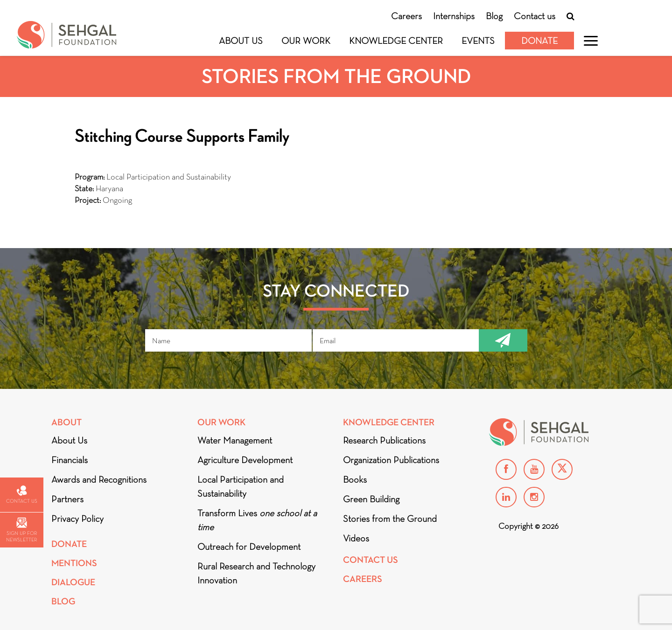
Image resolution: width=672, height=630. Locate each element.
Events (478, 41)
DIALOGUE (73, 582)
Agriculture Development (245, 460)
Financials (70, 460)
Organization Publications (391, 460)
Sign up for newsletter (21, 530)
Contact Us (371, 560)
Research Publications (384, 440)
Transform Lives (257, 520)
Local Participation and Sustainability (241, 486)
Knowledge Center (396, 41)
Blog (494, 16)
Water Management (235, 440)
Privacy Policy (77, 519)
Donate (539, 41)
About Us (241, 41)
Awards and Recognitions (99, 479)
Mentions (74, 563)
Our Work (306, 41)
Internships (454, 16)
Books (355, 479)
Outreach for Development (249, 547)
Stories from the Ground (390, 519)
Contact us (535, 16)
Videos (356, 538)
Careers (406, 16)
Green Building (371, 499)
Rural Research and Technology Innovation (256, 573)
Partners (67, 499)
